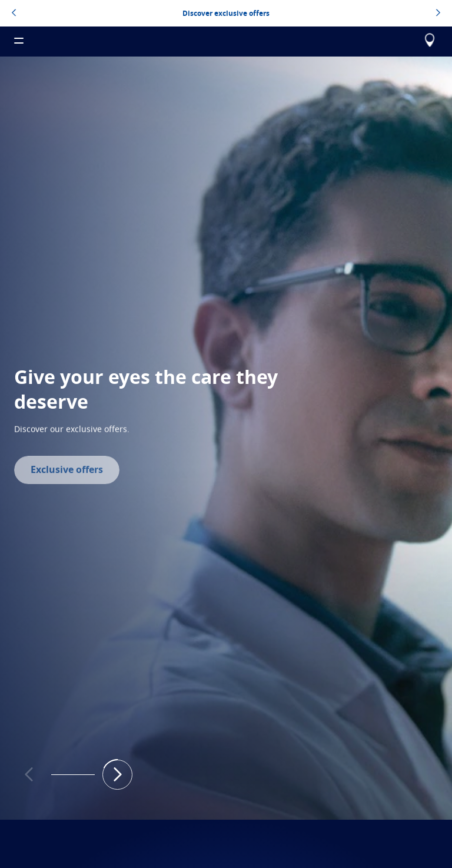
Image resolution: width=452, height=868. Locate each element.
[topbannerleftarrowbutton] (14, 14)
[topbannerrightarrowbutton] (438, 14)
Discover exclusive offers (226, 13)
